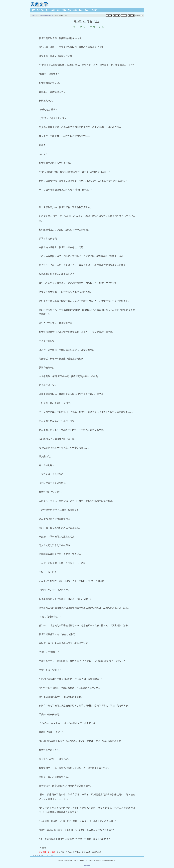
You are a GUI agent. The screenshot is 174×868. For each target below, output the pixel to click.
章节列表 (83, 27)
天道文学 (39, 4)
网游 (70, 10)
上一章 (73, 27)
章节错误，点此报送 (47, 852)
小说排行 (93, 10)
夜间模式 (138, 16)
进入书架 (101, 27)
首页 (33, 10)
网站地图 (87, 866)
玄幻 (47, 10)
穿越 (64, 10)
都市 (58, 10)
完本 (86, 10)
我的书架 (40, 10)
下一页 (93, 27)
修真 (53, 10)
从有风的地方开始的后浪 (46, 16)
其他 (81, 10)
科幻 (75, 10)
